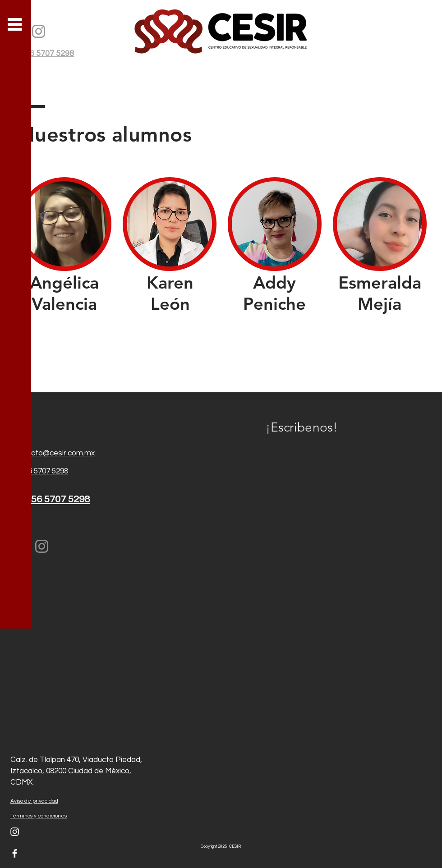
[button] (15, 24)
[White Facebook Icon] (15, 853)
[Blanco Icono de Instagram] (15, 832)
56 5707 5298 (46, 471)
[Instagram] (39, 31)
